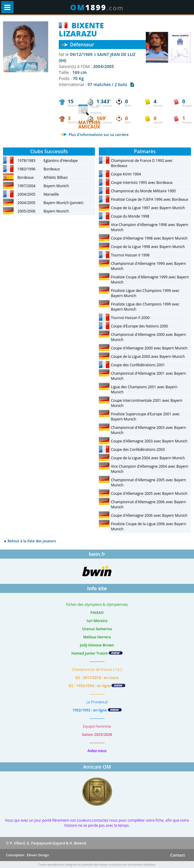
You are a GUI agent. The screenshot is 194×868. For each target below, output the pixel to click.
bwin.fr (97, 554)
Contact (178, 855)
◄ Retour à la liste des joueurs (30, 541)
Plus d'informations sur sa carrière (95, 135)
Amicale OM (97, 767)
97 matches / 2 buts (111, 84)
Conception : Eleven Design (28, 855)
